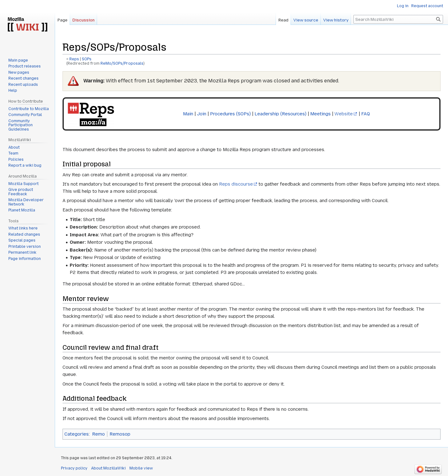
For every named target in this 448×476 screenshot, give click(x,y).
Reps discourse (236, 184)
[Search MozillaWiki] (398, 19)
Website (344, 114)
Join (202, 114)
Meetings (320, 114)
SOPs (87, 59)
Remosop (120, 434)
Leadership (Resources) (280, 114)
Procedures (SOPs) (230, 114)
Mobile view (141, 468)
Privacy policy (74, 468)
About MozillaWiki (108, 468)
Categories (77, 434)
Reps (74, 59)
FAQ (366, 114)
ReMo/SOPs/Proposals (122, 63)
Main (188, 114)
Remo (98, 434)
